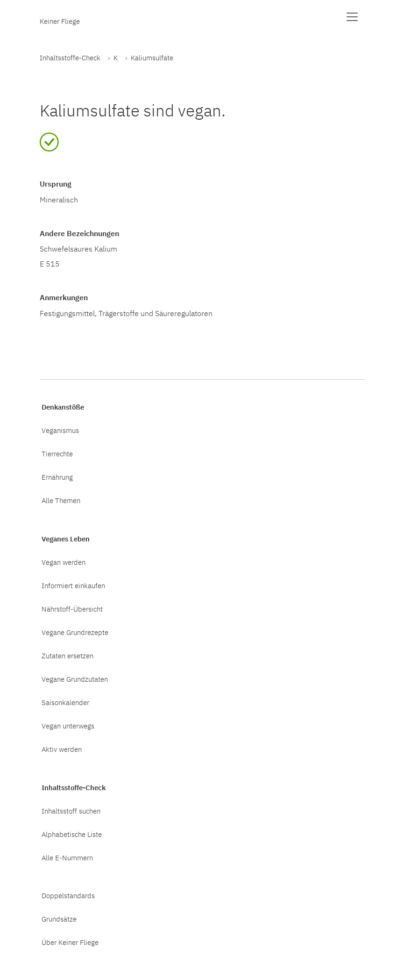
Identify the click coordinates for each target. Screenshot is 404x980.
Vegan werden (64, 562)
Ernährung (57, 477)
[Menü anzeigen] (352, 17)
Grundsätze (59, 919)
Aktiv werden (62, 749)
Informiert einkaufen (73, 585)
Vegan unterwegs (68, 726)
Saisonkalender (65, 702)
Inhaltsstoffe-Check (70, 58)
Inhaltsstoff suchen (71, 811)
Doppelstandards (68, 895)
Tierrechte (57, 454)
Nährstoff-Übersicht (72, 609)
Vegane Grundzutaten (75, 679)
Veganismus (60, 430)
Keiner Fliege (60, 21)
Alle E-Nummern (67, 857)
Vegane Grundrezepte (75, 632)
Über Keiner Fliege (70, 942)
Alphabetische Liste (72, 834)
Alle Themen (61, 500)
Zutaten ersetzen (67, 656)
